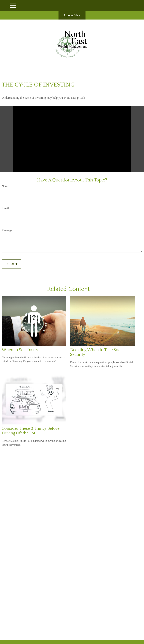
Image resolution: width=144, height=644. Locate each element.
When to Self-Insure (21, 350)
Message (7, 230)
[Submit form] (12, 264)
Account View (72, 15)
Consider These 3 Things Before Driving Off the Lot (31, 431)
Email (5, 208)
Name (5, 186)
